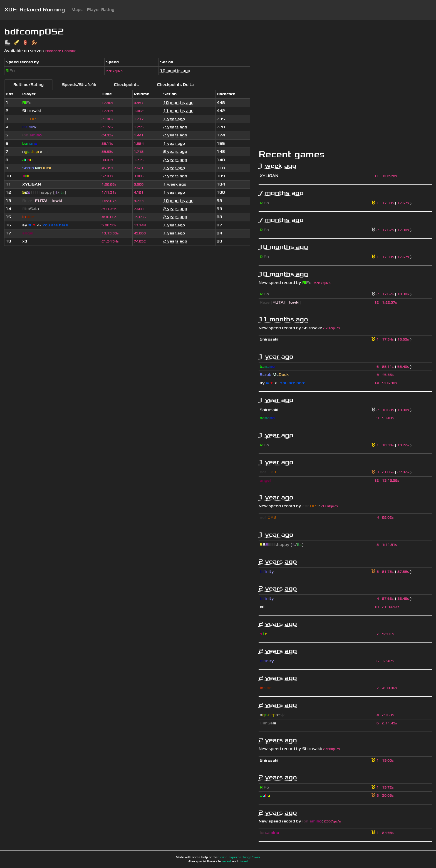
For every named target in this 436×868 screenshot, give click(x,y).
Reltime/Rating (29, 85)
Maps (77, 10)
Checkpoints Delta (175, 85)
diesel (243, 861)
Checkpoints (126, 85)
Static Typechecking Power (239, 857)
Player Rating (101, 10)
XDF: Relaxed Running (35, 10)
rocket (227, 861)
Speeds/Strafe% (79, 85)
